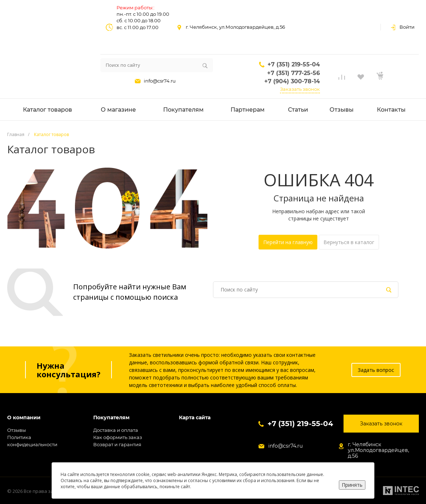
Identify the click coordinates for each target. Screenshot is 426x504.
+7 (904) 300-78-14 (292, 81)
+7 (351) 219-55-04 (294, 64)
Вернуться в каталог (349, 242)
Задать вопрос (376, 370)
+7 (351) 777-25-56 (294, 73)
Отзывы (16, 430)
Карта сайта (195, 418)
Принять (352, 485)
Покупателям (111, 418)
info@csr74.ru (160, 81)
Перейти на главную (288, 242)
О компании (24, 418)
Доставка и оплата (116, 430)
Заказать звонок (300, 89)
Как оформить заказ (118, 437)
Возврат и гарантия (117, 444)
